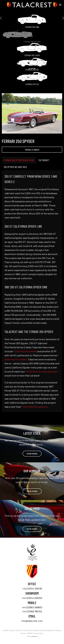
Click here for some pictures (42, 371)
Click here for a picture (35, 407)
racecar (34, 636)
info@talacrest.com (32, 621)
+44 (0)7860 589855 (32, 607)
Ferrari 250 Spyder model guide (19, 160)
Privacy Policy (39, 633)
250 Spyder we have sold (15, 167)
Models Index (32, 150)
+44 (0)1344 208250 (32, 598)
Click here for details (26, 351)
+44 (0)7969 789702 (32, 611)
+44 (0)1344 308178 (32, 589)
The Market (44, 160)
